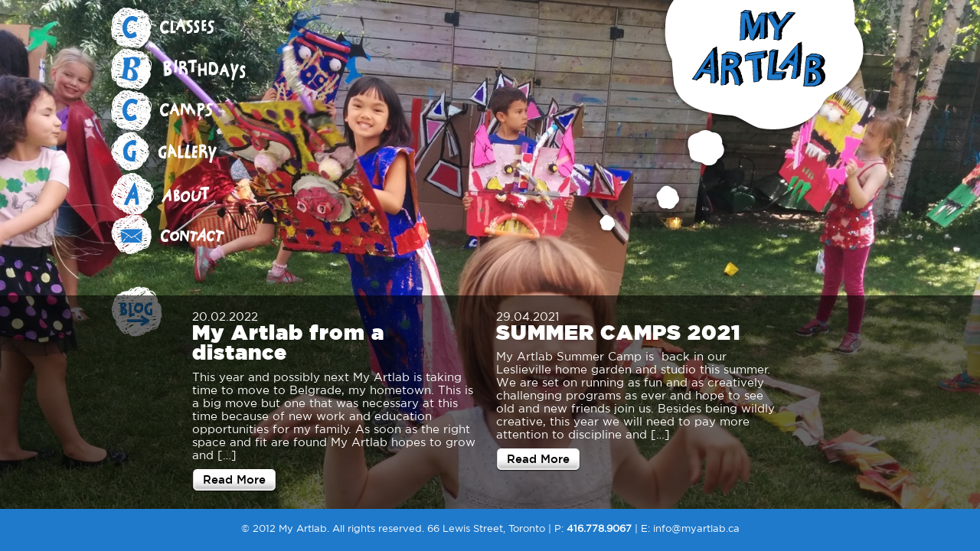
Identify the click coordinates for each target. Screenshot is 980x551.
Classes (188, 28)
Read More (234, 479)
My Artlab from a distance (288, 342)
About (188, 194)
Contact (188, 235)
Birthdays (188, 70)
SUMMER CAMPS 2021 (618, 332)
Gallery (188, 152)
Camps (188, 111)
